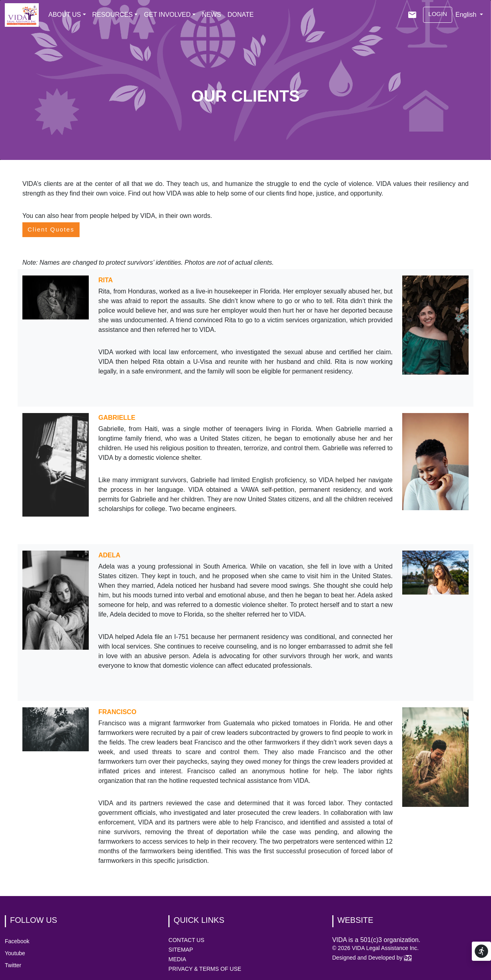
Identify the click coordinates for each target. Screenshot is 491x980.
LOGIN (438, 14)
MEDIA (177, 959)
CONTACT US (186, 940)
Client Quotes (51, 229)
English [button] (467, 15)
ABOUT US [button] (65, 15)
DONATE (241, 15)
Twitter (13, 965)
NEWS (212, 15)
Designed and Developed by (372, 958)
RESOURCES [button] (113, 15)
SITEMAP (181, 950)
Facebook (17, 941)
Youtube (15, 953)
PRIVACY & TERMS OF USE (205, 969)
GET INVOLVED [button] (167, 15)
